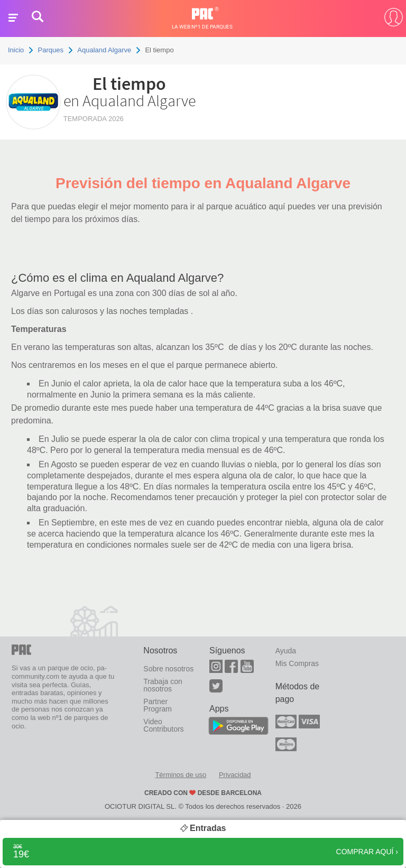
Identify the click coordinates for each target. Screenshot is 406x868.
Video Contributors (163, 725)
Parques (51, 50)
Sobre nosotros (168, 669)
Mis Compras (297, 663)
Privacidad (235, 775)
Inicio (16, 50)
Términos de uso (181, 775)
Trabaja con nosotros (163, 685)
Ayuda (286, 651)
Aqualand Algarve (104, 50)
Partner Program (158, 705)
